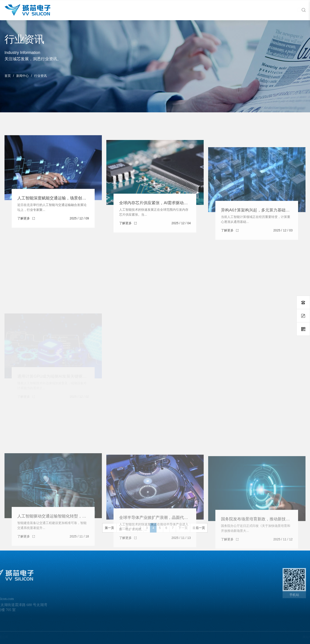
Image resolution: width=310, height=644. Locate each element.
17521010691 (284, 10)
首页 (8, 76)
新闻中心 (22, 76)
